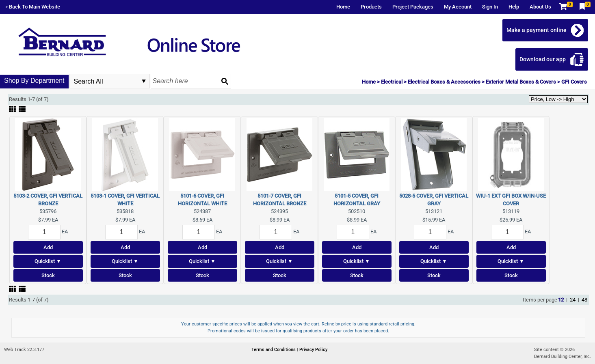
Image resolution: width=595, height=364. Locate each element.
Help (514, 7)
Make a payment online (537, 30)
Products (371, 7)
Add (48, 247)
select (144, 81)
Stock (48, 275)
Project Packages (413, 7)
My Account (458, 7)
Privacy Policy (313, 350)
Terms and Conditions (274, 350)
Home (343, 7)
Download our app (543, 59)
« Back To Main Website (33, 7)
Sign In (490, 7)
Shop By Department (34, 81)
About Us (540, 7)
